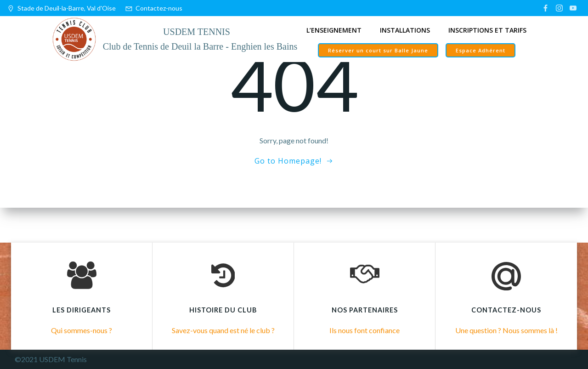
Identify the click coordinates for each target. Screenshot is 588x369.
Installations (405, 30)
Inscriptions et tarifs (487, 30)
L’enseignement (334, 30)
